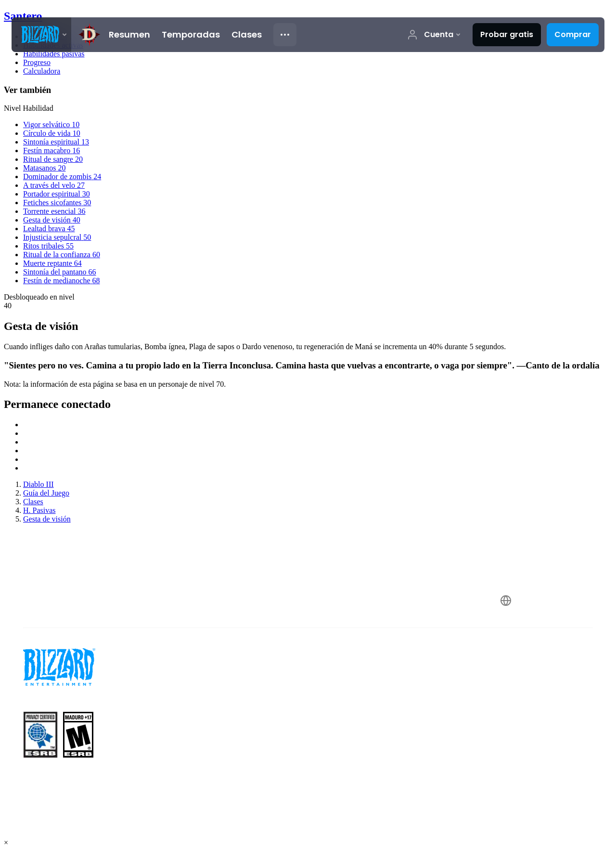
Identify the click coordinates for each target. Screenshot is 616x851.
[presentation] (41, 35)
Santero (23, 16)
